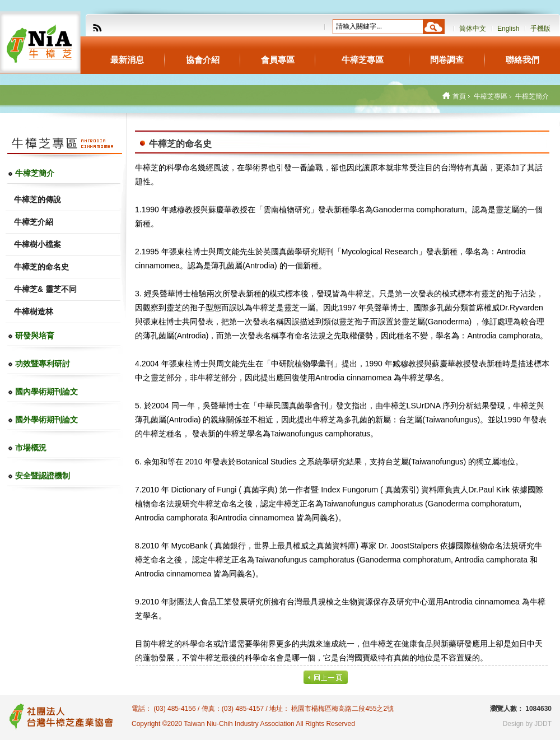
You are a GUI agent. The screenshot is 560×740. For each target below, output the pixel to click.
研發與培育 (35, 336)
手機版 (540, 29)
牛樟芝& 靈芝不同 (45, 289)
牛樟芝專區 (363, 60)
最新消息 (127, 60)
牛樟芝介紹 (34, 222)
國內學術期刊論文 (46, 392)
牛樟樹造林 (34, 311)
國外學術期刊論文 (46, 420)
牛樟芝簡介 (35, 173)
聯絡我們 (522, 60)
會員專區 (278, 60)
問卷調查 (447, 60)
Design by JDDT (527, 724)
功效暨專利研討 (43, 364)
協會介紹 (203, 60)
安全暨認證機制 (43, 476)
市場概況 (31, 448)
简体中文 (473, 29)
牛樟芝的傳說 (38, 199)
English (508, 29)
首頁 (459, 96)
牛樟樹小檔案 (38, 244)
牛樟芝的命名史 (41, 267)
